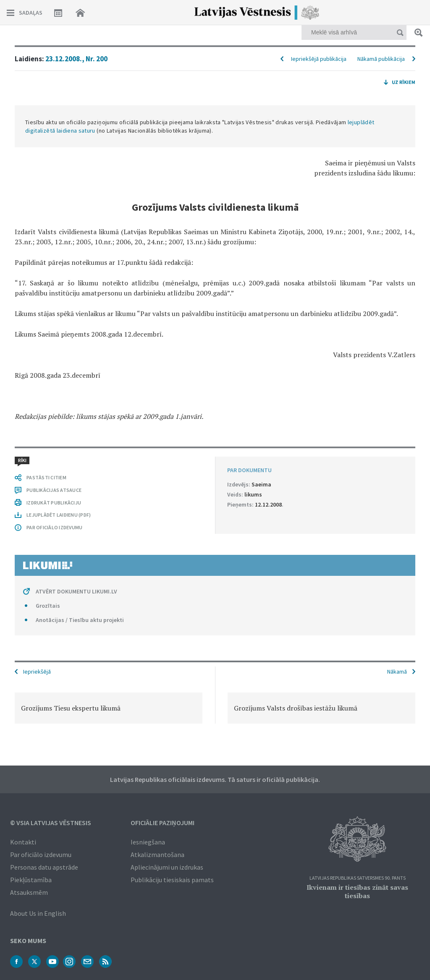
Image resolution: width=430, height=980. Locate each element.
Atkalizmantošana (157, 855)
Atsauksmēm (29, 892)
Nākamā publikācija (381, 59)
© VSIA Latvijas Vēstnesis (51, 823)
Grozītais (48, 606)
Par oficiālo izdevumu (41, 855)
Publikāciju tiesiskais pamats (172, 880)
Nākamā (397, 672)
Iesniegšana (148, 842)
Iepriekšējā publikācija (319, 59)
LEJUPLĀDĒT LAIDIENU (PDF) (59, 515)
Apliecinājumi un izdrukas (167, 867)
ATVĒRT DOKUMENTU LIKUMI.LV (76, 591)
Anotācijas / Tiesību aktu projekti (80, 620)
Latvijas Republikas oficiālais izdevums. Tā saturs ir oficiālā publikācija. (215, 779)
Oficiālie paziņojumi (163, 823)
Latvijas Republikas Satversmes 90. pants (358, 878)
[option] (109, 708)
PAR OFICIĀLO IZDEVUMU (54, 527)
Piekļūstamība (31, 880)
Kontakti (23, 842)
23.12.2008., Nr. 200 (76, 59)
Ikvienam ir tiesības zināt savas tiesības (357, 891)
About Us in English (38, 913)
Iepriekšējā (37, 672)
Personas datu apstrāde (44, 867)
